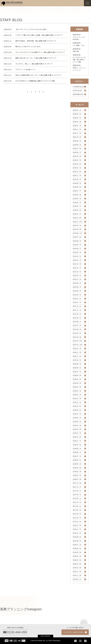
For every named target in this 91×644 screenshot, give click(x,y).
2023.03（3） (77, 252)
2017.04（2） (77, 514)
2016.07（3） (77, 545)
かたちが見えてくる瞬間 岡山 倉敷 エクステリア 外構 (35, 81)
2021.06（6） (77, 329)
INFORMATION (78, 94)
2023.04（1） (77, 249)
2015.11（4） (77, 575)
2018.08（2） (77, 452)
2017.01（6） (77, 522)
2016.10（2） (77, 533)
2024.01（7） (77, 214)
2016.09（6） (77, 537)
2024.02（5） (77, 210)
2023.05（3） (77, 245)
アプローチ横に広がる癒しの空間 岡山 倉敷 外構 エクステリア (39, 35)
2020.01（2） (77, 395)
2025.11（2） (77, 133)
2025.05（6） (77, 156)
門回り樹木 (76, 51)
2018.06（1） (77, 460)
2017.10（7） (77, 491)
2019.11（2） (77, 402)
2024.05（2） (77, 199)
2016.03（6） (77, 560)
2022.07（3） (77, 279)
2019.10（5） (77, 406)
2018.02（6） (77, 475)
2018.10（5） (77, 445)
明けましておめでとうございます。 (29, 46)
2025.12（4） (77, 129)
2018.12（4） (77, 437)
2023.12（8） (77, 218)
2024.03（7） (77, 206)
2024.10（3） (77, 179)
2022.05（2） (77, 287)
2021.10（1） (77, 314)
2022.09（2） (77, 275)
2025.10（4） (77, 137)
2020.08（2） (77, 368)
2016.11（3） (77, 529)
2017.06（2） (77, 506)
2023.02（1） (77, 256)
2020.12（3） (77, 352)
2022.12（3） (77, 264)
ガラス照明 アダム (79, 45)
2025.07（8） (77, 149)
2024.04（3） (77, 202)
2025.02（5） (77, 164)
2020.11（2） (77, 356)
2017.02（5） (77, 518)
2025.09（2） (77, 141)
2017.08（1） (77, 498)
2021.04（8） (77, 337)
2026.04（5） (77, 114)
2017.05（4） (77, 510)
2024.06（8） (77, 195)
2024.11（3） (77, 175)
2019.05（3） (77, 418)
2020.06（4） (77, 375)
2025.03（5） (77, 160)
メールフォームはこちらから (74, 632)
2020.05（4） (77, 379)
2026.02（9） (77, 122)
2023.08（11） (78, 233)
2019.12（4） (77, 398)
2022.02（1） (77, 299)
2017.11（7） (77, 487)
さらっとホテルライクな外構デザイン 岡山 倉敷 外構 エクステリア (40, 52)
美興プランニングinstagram (21, 609)
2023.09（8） (77, 229)
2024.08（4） (77, 187)
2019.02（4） (77, 429)
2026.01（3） (77, 126)
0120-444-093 (17, 632)
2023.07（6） (77, 237)
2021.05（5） (77, 333)
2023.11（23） (78, 222)
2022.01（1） (77, 302)
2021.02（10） (78, 345)
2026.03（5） (77, 118)
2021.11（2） (77, 310)
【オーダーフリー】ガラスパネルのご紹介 (31, 29)
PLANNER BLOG (79, 87)
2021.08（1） (77, 322)
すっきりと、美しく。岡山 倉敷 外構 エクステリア (34, 64)
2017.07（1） (77, 502)
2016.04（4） (77, 556)
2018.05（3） (77, 464)
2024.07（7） (77, 191)
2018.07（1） (77, 456)
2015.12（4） (77, 572)
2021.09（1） (77, 318)
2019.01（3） (77, 433)
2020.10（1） (77, 360)
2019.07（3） (77, 414)
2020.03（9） (77, 387)
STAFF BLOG (77, 91)
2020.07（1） (77, 372)
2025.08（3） (77, 145)
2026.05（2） (77, 110)
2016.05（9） (77, 552)
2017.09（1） (77, 495)
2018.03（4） (77, 472)
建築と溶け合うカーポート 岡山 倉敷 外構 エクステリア (36, 58)
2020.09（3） (77, 364)
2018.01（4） (77, 479)
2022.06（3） (77, 283)
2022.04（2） (77, 291)
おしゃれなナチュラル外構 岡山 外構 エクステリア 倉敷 (79, 60)
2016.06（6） (77, 548)
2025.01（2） (77, 168)
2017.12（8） (77, 483)
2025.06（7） (77, 152)
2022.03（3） (77, 295)
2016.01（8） (77, 568)
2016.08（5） (77, 541)
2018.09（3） (77, 449)
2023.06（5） (77, 241)
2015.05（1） (77, 579)
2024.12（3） (77, 172)
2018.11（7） (77, 441)
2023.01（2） (77, 260)
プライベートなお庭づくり (25, 69)
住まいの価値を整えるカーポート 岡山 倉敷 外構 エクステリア (38, 75)
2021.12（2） (77, 306)
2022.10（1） (77, 272)
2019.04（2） (77, 422)
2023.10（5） (77, 225)
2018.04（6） (77, 468)
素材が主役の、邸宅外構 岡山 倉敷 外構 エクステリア (36, 41)
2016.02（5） (77, 564)
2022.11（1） (77, 268)
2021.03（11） (78, 341)
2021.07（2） (77, 325)
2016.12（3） (77, 525)
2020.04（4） (77, 383)
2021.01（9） (77, 349)
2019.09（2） (77, 410)
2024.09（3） (77, 183)
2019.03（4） (77, 425)
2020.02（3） (77, 391)
